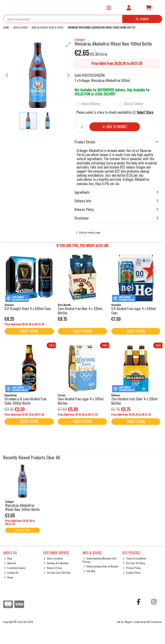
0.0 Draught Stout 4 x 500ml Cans (28, 309)
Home (9, 577)
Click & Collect (134, 104)
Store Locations (53, 558)
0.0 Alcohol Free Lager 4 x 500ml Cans (134, 311)
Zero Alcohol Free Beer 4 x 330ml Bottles (80, 311)
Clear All (53, 457)
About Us (10, 563)
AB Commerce (154, 622)
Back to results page (90, 232)
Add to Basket (115, 127)
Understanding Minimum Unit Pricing (99, 560)
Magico (129, 622)
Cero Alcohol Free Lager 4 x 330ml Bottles (81, 401)
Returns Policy (53, 568)
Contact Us (11, 573)
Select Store (145, 112)
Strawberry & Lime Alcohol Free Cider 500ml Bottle (25, 401)
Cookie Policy (132, 573)
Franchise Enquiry (15, 568)
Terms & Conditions (135, 558)
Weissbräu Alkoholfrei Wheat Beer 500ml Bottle (22, 507)
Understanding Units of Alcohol (101, 566)
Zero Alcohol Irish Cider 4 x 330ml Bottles (134, 401)
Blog (8, 558)
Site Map (89, 571)
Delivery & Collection (56, 563)
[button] (68, 45)
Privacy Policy (132, 568)
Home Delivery (91, 104)
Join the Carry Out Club (57, 573)
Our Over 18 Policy (134, 563)
